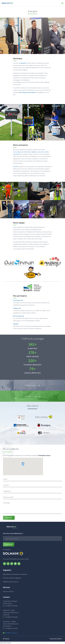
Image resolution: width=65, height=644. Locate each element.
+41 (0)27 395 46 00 (11, 617)
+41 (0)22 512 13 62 (11, 628)
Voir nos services (8, 591)
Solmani (23, 63)
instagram (19, 564)
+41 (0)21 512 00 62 (11, 606)
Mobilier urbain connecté (11, 582)
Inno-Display (23, 92)
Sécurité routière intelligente (12, 578)
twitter (12, 564)
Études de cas (33, 396)
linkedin (5, 564)
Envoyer (9, 518)
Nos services (32, 385)
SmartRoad (32, 92)
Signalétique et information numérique (15, 574)
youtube (15, 564)
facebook (8, 564)
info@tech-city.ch (11, 633)
